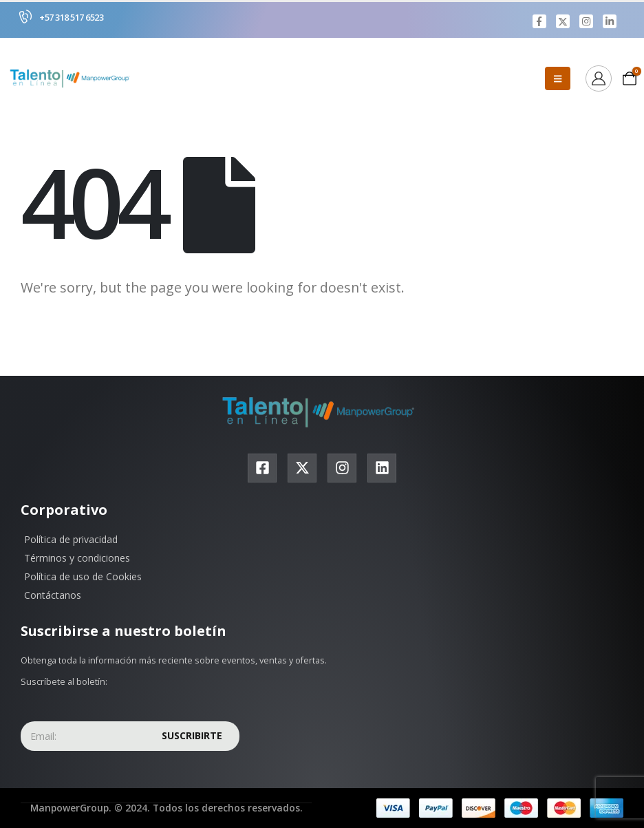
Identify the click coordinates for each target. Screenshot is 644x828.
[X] (563, 21)
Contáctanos (53, 596)
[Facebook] (539, 21)
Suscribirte (192, 736)
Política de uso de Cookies (83, 577)
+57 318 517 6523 (71, 17)
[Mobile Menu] (558, 79)
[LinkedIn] (610, 21)
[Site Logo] (72, 79)
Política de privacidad (71, 540)
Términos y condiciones (77, 559)
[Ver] (599, 79)
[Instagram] (586, 21)
